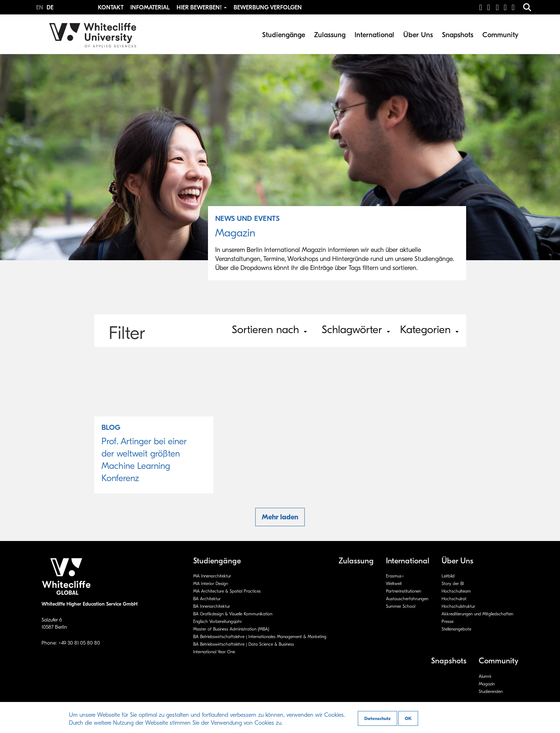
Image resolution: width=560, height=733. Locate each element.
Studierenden (491, 691)
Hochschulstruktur (458, 606)
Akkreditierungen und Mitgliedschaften (477, 614)
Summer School (401, 606)
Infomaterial (150, 8)
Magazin (487, 684)
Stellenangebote (456, 629)
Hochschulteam (456, 591)
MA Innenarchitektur (212, 576)
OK (408, 718)
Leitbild (448, 576)
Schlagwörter (356, 330)
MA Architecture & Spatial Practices (227, 591)
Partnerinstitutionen (403, 591)
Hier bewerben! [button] (202, 8)
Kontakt (111, 8)
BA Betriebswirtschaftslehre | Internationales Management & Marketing (260, 637)
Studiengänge (284, 35)
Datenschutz (377, 718)
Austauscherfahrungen (407, 599)
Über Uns (418, 35)
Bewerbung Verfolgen (268, 8)
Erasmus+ (395, 576)
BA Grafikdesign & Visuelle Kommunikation (233, 614)
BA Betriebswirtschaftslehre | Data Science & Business (244, 644)
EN (40, 8)
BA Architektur (207, 599)
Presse (448, 621)
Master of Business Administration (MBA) (231, 629)
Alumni (485, 676)
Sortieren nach (269, 330)
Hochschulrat (454, 599)
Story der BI (453, 584)
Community (500, 35)
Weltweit (394, 584)
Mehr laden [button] (280, 517)
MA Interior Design (210, 584)
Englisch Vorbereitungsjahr (218, 621)
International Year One (214, 652)
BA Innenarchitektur (212, 606)
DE (50, 8)
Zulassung (330, 35)
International (374, 35)
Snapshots (458, 35)
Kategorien (429, 330)
